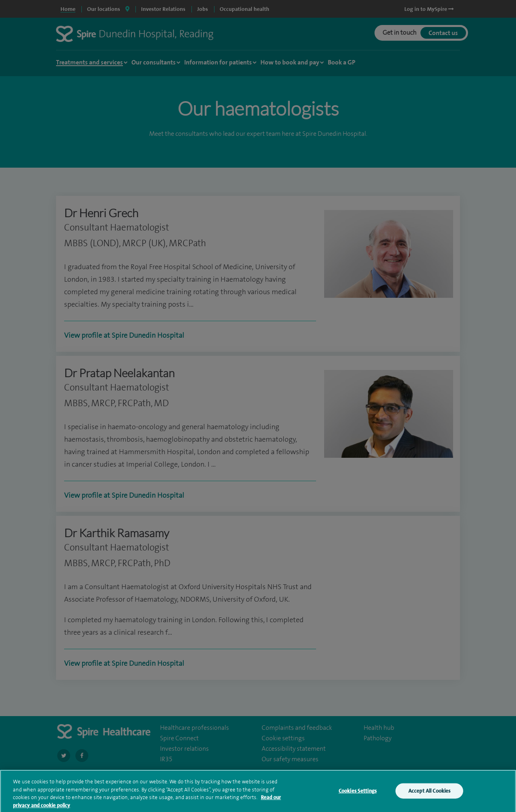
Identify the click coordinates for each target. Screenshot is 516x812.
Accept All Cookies (429, 797)
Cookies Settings (358, 797)
